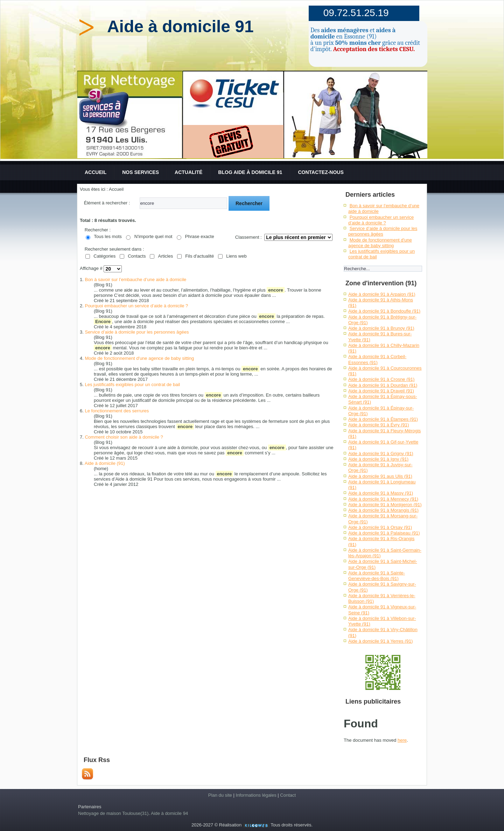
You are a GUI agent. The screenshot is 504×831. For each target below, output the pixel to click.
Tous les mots (108, 236)
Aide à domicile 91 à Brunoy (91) (381, 328)
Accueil (96, 172)
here (402, 740)
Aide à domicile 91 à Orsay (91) (380, 527)
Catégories (104, 256)
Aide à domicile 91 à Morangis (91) (383, 510)
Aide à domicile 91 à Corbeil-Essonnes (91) (377, 359)
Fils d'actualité (199, 256)
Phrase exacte (200, 236)
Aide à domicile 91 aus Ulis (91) (380, 476)
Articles (166, 256)
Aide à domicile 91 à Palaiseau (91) (384, 533)
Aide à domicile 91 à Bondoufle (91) (384, 311)
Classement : (248, 237)
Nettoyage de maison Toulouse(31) (113, 813)
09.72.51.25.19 (356, 13)
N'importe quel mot (153, 236)
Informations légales (256, 795)
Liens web (236, 256)
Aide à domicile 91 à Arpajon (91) (382, 294)
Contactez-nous (321, 172)
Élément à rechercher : (107, 203)
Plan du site (220, 795)
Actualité (188, 172)
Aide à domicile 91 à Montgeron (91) (385, 505)
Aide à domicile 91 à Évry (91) (379, 425)
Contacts (137, 256)
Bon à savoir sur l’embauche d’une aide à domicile (135, 280)
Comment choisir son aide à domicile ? (124, 437)
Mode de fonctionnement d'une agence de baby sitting (139, 358)
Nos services (141, 172)
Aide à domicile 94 (169, 813)
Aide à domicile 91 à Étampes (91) (383, 419)
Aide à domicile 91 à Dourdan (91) (383, 385)
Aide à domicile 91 (180, 26)
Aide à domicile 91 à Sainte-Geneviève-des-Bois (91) (377, 576)
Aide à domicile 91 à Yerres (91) (380, 641)
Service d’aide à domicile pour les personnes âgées (137, 332)
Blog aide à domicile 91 (250, 172)
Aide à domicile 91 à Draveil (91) (381, 391)
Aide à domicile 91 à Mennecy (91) (383, 499)
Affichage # (92, 269)
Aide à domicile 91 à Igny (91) (378, 459)
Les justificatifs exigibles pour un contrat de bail (132, 385)
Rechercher (249, 203)
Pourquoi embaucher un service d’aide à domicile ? (136, 306)
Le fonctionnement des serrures (117, 411)
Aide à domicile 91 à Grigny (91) (381, 453)
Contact (288, 795)
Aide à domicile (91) (105, 463)
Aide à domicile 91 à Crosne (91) (381, 379)
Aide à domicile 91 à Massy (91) (381, 493)
